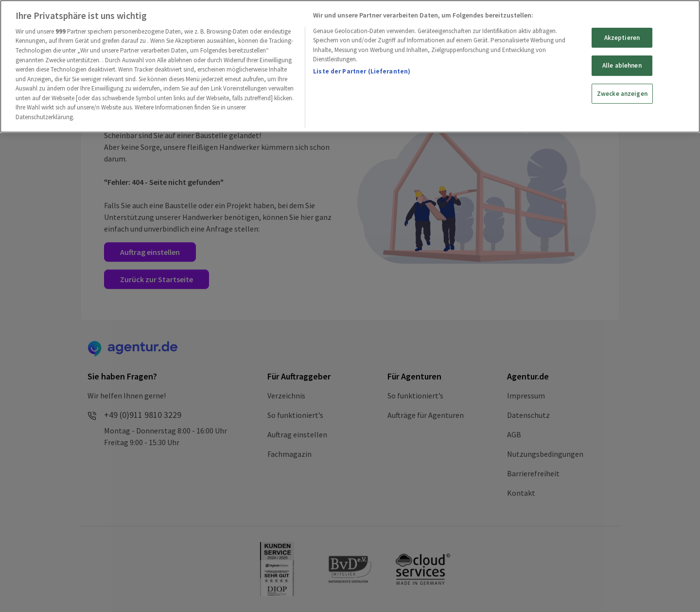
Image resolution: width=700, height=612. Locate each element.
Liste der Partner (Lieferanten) (362, 71)
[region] (350, 66)
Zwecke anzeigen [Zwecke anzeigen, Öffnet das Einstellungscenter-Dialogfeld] (622, 94)
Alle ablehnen (622, 65)
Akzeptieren (622, 38)
